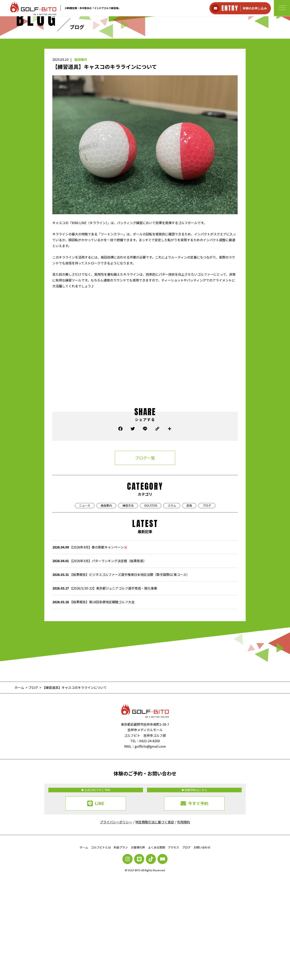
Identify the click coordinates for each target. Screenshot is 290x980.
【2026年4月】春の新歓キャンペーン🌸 (90, 616)
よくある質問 (156, 916)
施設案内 (81, 128)
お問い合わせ (202, 916)
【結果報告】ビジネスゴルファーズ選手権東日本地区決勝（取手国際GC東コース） (121, 643)
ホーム (84, 916)
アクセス (173, 916)
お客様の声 (138, 916)
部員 (189, 574)
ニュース (85, 574)
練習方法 (128, 574)
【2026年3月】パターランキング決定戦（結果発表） (99, 630)
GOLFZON (151, 574)
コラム (172, 574)
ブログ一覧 (145, 527)
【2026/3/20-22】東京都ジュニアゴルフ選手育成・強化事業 (105, 657)
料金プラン (121, 916)
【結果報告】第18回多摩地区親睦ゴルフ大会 (93, 671)
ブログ (207, 574)
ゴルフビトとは (101, 916)
